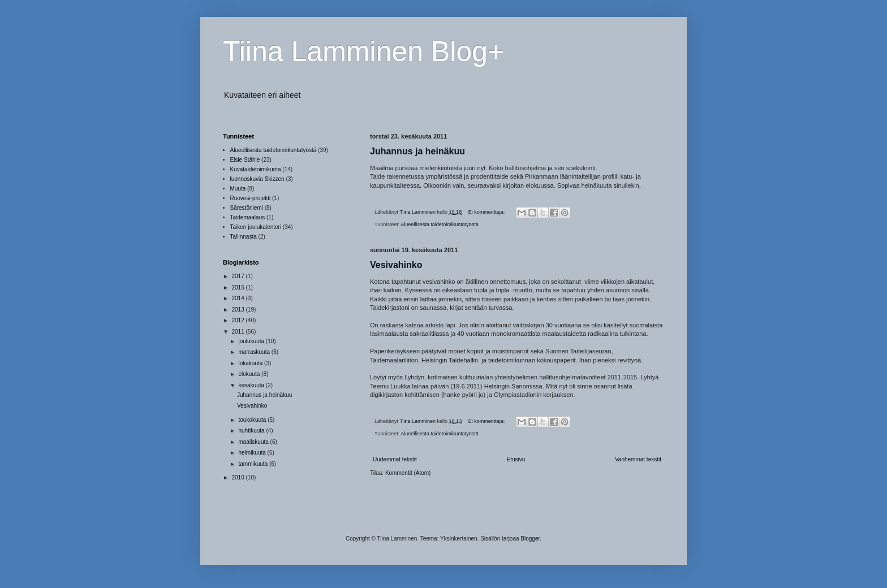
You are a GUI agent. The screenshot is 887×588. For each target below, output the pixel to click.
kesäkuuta (252, 385)
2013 (238, 310)
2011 (238, 332)
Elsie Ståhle (245, 160)
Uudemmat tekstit (395, 459)
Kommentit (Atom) (408, 473)
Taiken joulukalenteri (256, 227)
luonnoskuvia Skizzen (257, 179)
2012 (238, 320)
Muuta (238, 189)
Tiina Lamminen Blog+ (363, 51)
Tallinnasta (244, 237)
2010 (238, 477)
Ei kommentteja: (487, 212)
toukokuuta (253, 420)
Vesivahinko (396, 265)
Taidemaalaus (248, 217)
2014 (238, 298)
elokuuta (250, 374)
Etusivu (516, 459)
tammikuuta (253, 464)
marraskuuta (255, 352)
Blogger (530, 539)
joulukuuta (252, 341)
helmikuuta (253, 453)
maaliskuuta (254, 442)
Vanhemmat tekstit (638, 459)
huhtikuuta (252, 431)
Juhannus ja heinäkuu (417, 151)
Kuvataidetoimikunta (256, 169)
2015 (238, 287)
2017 (238, 276)
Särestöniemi (247, 208)
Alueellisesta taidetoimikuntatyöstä (440, 224)
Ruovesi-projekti (251, 198)
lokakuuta (251, 363)
